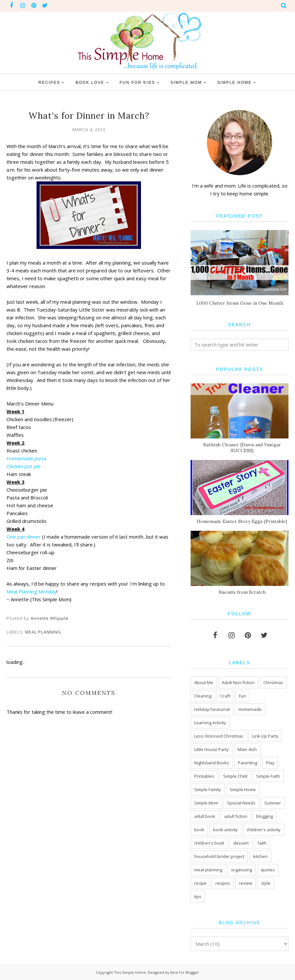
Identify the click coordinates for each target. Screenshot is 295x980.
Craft (225, 696)
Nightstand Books (212, 763)
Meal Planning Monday (31, 591)
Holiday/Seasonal (212, 709)
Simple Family (208, 789)
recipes (223, 883)
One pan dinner (24, 537)
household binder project (219, 856)
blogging (264, 816)
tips (198, 896)
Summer (273, 803)
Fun (242, 696)
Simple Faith (268, 776)
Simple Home (243, 789)
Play (270, 763)
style (266, 883)
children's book (209, 843)
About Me (204, 682)
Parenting (248, 763)
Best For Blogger (185, 972)
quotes (268, 870)
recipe (200, 883)
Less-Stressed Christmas (219, 736)
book (199, 830)
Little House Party (211, 749)
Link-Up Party (265, 736)
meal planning (43, 632)
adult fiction (236, 816)
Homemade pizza (26, 458)
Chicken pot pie (23, 466)
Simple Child (235, 776)
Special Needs (241, 803)
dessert (241, 843)
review (246, 883)
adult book (205, 816)
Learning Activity (210, 723)
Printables (204, 776)
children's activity (264, 830)
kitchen (260, 856)
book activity (225, 830)
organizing (241, 870)
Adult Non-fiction (238, 682)
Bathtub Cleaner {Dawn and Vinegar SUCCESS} (242, 448)
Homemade (250, 709)
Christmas (273, 682)
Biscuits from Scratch (242, 592)
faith (262, 843)
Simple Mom (206, 803)
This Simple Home (130, 972)
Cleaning (203, 696)
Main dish (247, 749)
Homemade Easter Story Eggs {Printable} (242, 521)
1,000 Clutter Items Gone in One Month (240, 303)
